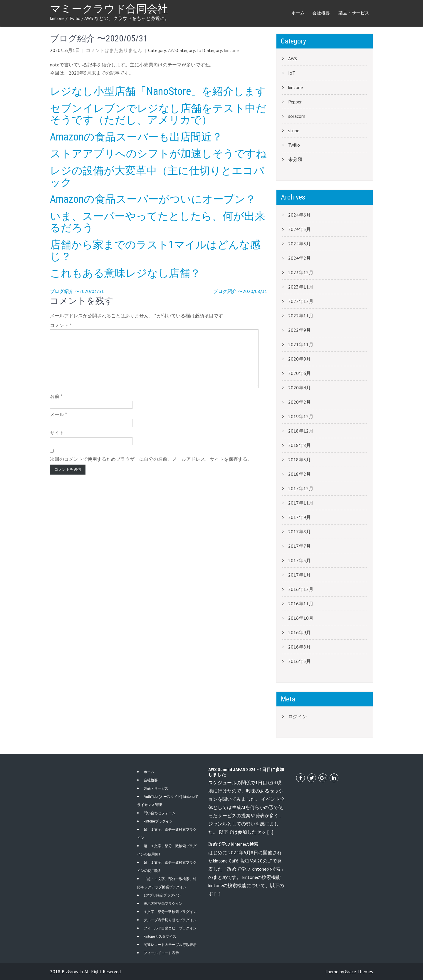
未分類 (295, 159)
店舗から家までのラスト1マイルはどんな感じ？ (155, 251)
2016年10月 (301, 618)
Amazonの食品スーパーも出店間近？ (136, 137)
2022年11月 (301, 316)
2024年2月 (299, 258)
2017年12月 (301, 488)
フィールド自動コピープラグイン (170, 928)
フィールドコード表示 (161, 953)
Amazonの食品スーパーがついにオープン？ (153, 199)
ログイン (298, 716)
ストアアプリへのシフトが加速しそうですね (158, 154)
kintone (231, 50)
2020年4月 (299, 388)
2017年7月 (299, 546)
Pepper (295, 102)
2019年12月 (301, 416)
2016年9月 (299, 632)
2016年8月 (299, 647)
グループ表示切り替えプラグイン (170, 920)
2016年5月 (299, 661)
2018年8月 (299, 445)
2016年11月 (301, 604)
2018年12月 (301, 431)
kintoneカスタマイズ (160, 937)
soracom (297, 116)
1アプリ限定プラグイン (162, 895)
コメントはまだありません (114, 50)
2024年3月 (299, 244)
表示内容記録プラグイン (163, 904)
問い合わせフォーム (160, 813)
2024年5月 (299, 229)
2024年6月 (299, 215)
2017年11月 (301, 503)
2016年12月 (301, 589)
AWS (172, 50)
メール (58, 414)
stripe (294, 130)
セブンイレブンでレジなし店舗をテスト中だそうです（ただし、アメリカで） (158, 114)
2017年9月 (299, 517)
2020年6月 (299, 373)
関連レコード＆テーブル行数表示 (170, 945)
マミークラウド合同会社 (109, 9)
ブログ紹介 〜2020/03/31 (77, 291)
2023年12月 (301, 272)
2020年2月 (299, 402)
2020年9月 (299, 359)
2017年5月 (299, 560)
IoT (200, 50)
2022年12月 (301, 301)
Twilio (294, 145)
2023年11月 (301, 287)
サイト (57, 433)
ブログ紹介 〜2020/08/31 (240, 291)
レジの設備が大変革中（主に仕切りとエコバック (157, 177)
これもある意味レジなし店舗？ (125, 273)
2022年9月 (299, 330)
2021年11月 (301, 344)
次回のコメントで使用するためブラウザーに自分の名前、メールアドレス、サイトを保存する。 (151, 459)
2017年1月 (299, 575)
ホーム (298, 13)
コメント (61, 325)
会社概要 (321, 13)
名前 (56, 396)
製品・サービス (354, 13)
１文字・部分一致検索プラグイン (170, 912)
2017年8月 (299, 532)
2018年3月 (299, 460)
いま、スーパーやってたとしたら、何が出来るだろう (158, 222)
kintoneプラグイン (158, 821)
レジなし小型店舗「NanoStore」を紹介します (158, 91)
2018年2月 (299, 474)
